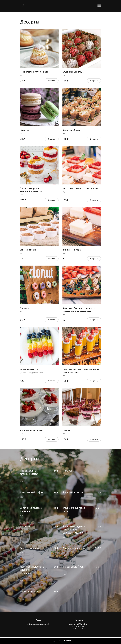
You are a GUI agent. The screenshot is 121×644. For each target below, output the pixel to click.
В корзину (51, 81)
